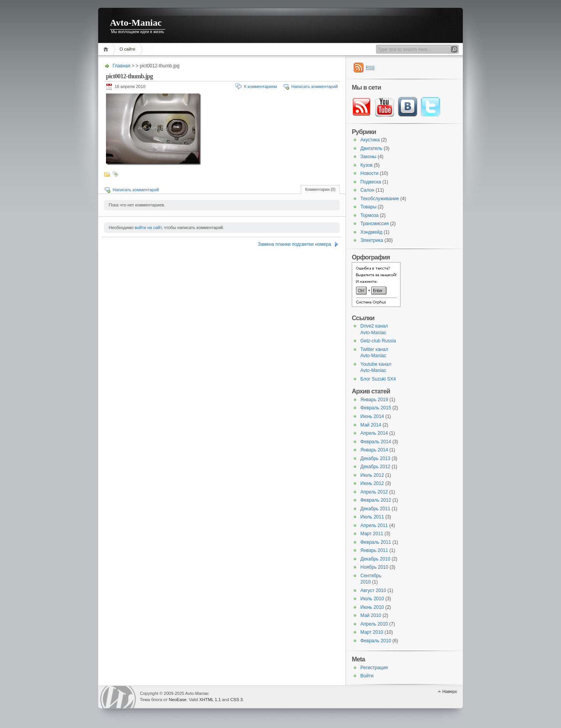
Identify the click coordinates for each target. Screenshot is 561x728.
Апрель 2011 (374, 525)
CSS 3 (236, 700)
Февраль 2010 (376, 641)
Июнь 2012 (372, 483)
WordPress (118, 697)
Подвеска (371, 182)
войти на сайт (148, 227)
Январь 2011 (374, 550)
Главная (107, 49)
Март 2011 (372, 534)
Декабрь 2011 (375, 509)
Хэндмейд (371, 232)
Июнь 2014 (372, 416)
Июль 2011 (372, 517)
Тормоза (370, 215)
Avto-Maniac (136, 23)
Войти (367, 676)
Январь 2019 (374, 400)
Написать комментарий (315, 86)
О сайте (127, 49)
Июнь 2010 (372, 607)
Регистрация (374, 668)
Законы (368, 157)
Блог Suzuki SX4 (378, 379)
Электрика (372, 240)
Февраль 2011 (376, 542)
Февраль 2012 (376, 500)
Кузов (366, 165)
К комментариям (260, 86)
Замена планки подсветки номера (295, 244)
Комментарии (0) (320, 189)
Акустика (370, 140)
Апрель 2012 (374, 492)
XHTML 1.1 (210, 700)
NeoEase (177, 700)
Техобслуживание (380, 199)
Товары (368, 207)
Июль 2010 (372, 599)
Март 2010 (372, 632)
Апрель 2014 (374, 433)
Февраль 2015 (376, 408)
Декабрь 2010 (375, 559)
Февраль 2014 (376, 442)
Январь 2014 (374, 450)
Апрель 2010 (374, 624)
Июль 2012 (372, 475)
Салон (367, 190)
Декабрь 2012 (375, 467)
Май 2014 (371, 425)
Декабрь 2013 (375, 458)
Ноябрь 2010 (374, 567)
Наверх (450, 691)
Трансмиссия (375, 224)
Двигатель (371, 148)
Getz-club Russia (378, 341)
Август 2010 (373, 591)
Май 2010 (371, 615)
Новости (369, 173)
